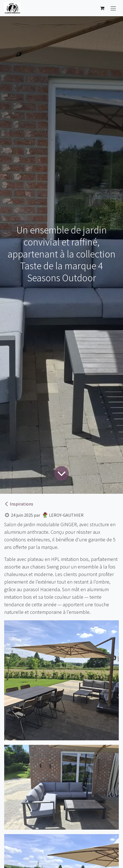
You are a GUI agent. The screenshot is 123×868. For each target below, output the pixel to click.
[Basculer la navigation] (113, 8)
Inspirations (19, 504)
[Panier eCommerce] (102, 8)
